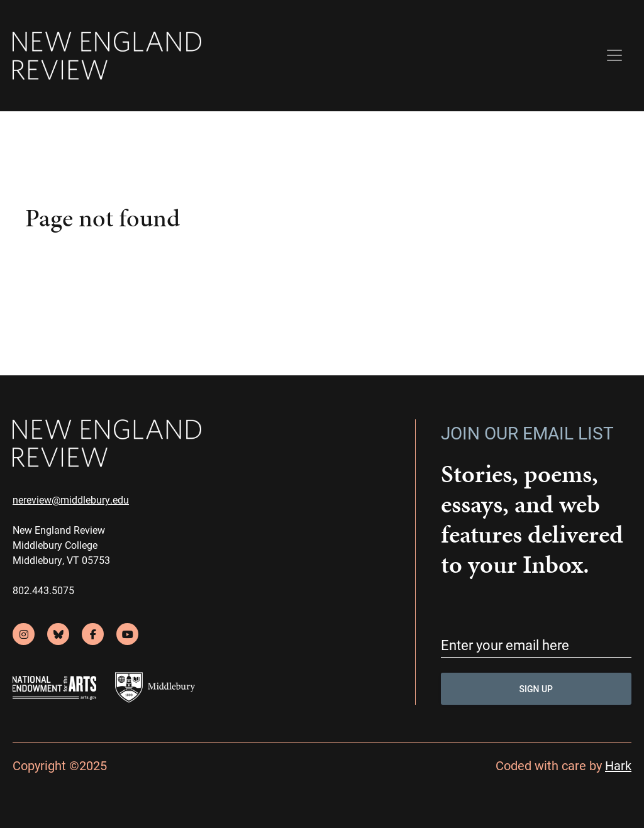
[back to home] (107, 56)
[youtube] (127, 634)
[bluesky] (58, 634)
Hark (618, 765)
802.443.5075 (43, 590)
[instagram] (24, 634)
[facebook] (93, 634)
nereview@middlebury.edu (71, 500)
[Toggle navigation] (614, 55)
